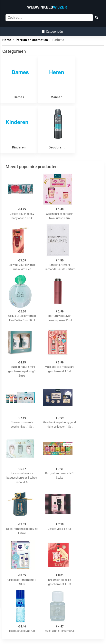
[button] (52, 32)
